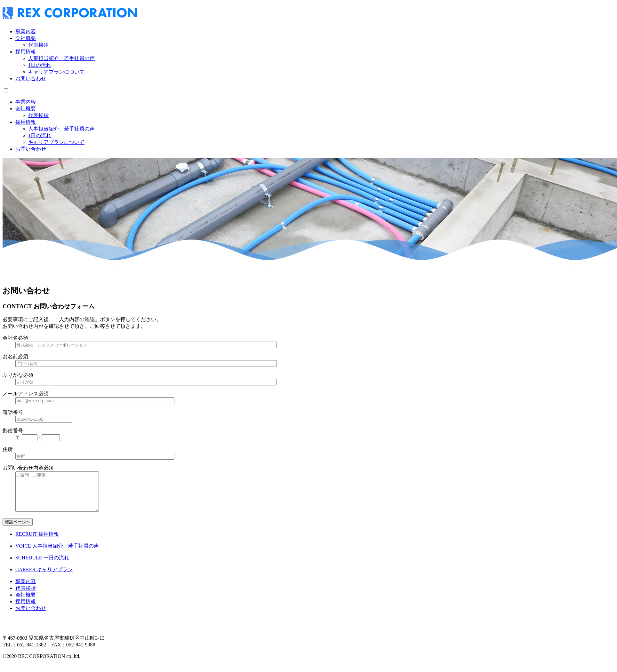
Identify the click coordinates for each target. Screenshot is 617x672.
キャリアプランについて (56, 72)
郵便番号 (13, 431)
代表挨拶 (38, 45)
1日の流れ (40, 65)
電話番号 (13, 412)
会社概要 (26, 38)
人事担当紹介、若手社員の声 (61, 58)
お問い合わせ (31, 79)
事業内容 (26, 32)
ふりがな (13, 375)
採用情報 (26, 52)
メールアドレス (20, 394)
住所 (8, 449)
